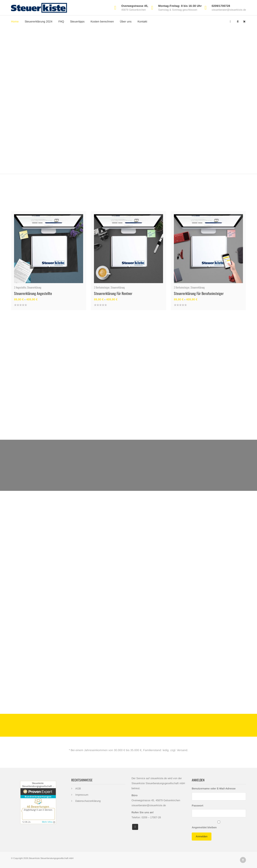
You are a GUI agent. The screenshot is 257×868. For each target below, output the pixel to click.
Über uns (126, 21)
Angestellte (21, 287)
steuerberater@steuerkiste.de (229, 10)
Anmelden (202, 836)
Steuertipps (77, 21)
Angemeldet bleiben (204, 827)
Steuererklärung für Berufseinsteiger (199, 293)
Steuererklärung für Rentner (113, 293)
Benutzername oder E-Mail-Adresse (214, 788)
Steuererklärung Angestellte (33, 293)
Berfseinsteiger (103, 287)
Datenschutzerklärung (88, 801)
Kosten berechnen (102, 21)
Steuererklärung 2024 (39, 21)
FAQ (61, 21)
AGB (78, 788)
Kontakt (142, 21)
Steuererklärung (34, 287)
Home (15, 21)
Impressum (82, 795)
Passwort (197, 806)
